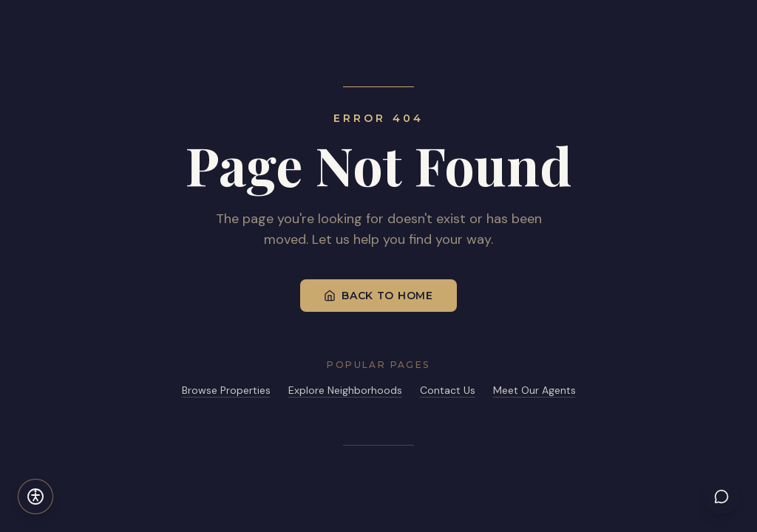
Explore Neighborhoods (345, 390)
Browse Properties (226, 390)
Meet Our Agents (534, 390)
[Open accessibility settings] (35, 497)
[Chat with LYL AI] (722, 497)
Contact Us (448, 390)
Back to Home (378, 296)
